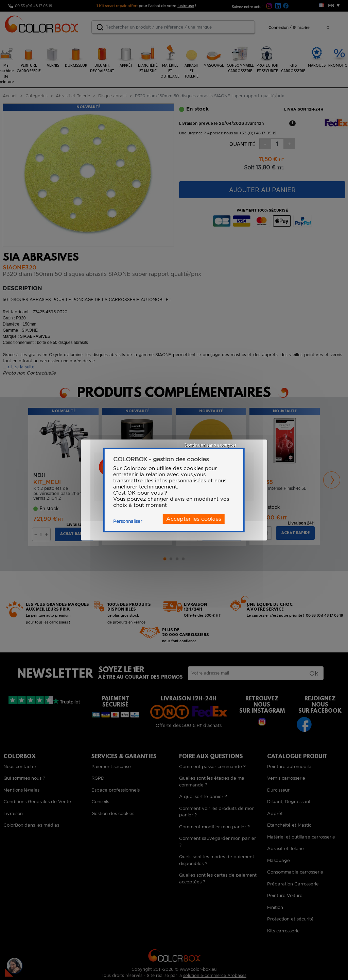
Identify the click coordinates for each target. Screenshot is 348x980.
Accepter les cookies (194, 519)
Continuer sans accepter (210, 445)
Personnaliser (128, 521)
